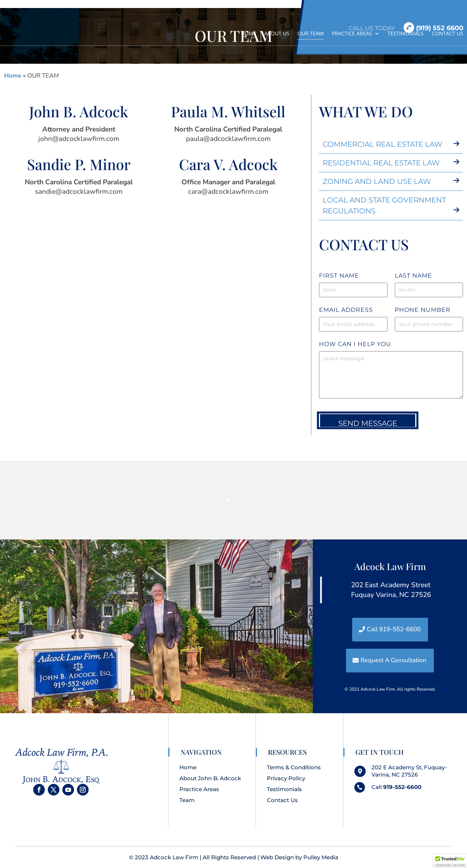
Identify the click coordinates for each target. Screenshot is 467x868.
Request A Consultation (394, 660)
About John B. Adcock (210, 778)
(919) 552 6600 (433, 28)
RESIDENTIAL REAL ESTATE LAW (381, 163)
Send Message (368, 423)
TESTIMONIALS (406, 34)
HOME (249, 34)
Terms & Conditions (294, 767)
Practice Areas (199, 789)
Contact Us (282, 800)
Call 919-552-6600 (394, 629)
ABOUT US (277, 34)
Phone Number (423, 310)
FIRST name (339, 276)
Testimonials (284, 789)
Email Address (346, 310)
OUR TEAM (311, 34)
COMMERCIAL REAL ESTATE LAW (382, 144)
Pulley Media (321, 857)
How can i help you (355, 344)
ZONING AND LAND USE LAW (377, 181)
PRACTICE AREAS (352, 34)
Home (13, 76)
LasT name (413, 276)
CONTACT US (447, 34)
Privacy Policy (286, 778)
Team (187, 800)
